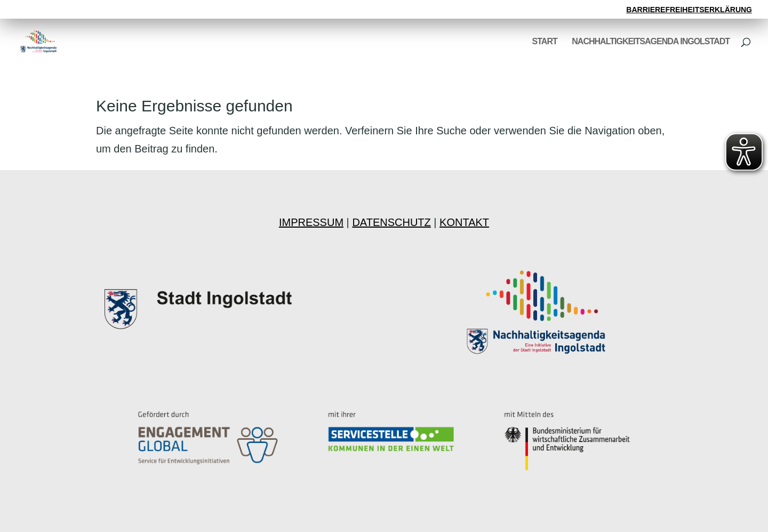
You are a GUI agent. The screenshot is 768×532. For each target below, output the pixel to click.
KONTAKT (464, 222)
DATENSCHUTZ (391, 222)
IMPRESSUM (311, 222)
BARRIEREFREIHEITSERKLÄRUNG (689, 10)
